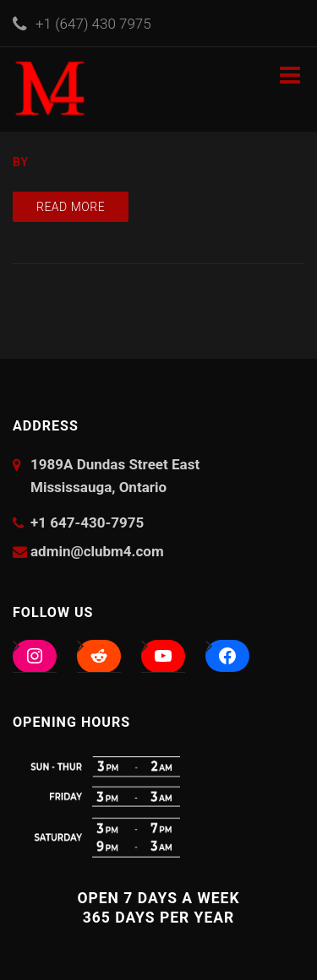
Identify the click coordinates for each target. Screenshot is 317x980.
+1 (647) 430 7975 (93, 24)
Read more (71, 207)
